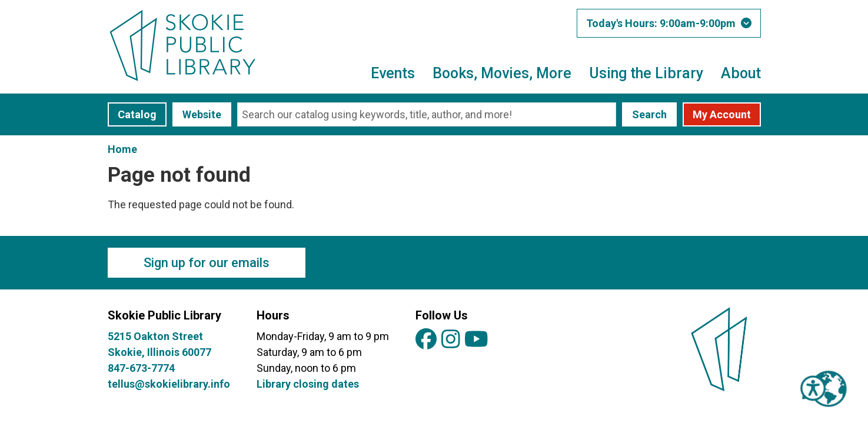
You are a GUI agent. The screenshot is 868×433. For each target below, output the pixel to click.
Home (122, 149)
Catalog (137, 114)
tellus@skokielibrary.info (169, 384)
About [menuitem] (741, 73)
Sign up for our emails (207, 263)
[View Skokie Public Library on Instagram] (451, 340)
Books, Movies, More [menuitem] (502, 73)
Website (202, 114)
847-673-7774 (141, 368)
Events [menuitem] (393, 73)
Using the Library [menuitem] (646, 73)
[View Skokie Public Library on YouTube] (476, 340)
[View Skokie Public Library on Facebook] (426, 340)
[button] (669, 23)
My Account (722, 114)
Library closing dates (308, 384)
